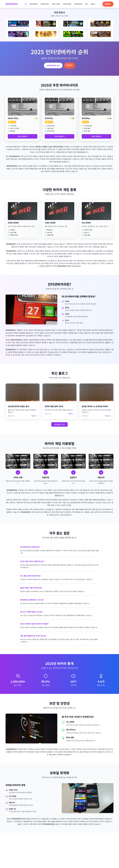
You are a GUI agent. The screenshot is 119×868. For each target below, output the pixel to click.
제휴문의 (108, 4)
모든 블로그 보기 (59, 424)
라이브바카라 (67, 4)
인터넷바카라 (34, 4)
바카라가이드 (12, 4)
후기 (87, 4)
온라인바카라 (78, 4)
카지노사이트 (56, 4)
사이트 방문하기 (23, 136)
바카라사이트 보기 (53, 65)
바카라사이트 (45, 4)
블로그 (93, 4)
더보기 (34, 416)
